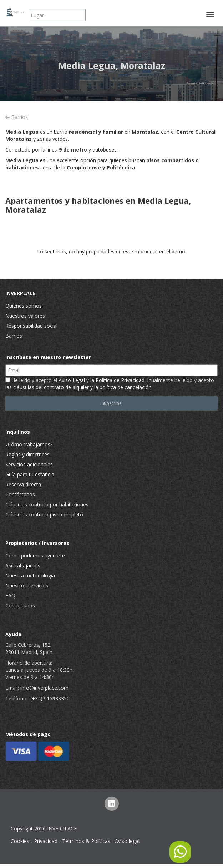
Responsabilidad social (31, 326)
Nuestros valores (25, 316)
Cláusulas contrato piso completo (44, 514)
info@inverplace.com (44, 688)
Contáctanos (20, 494)
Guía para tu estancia (30, 474)
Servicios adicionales (29, 464)
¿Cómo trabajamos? (29, 444)
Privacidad (46, 841)
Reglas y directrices (27, 454)
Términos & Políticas (86, 841)
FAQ (10, 596)
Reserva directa (23, 484)
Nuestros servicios (27, 586)
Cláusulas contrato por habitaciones (47, 504)
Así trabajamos (23, 566)
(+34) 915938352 (50, 698)
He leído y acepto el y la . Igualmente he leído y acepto (110, 384)
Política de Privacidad (120, 380)
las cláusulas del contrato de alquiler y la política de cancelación (78, 387)
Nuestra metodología (30, 576)
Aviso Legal (72, 380)
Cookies (20, 841)
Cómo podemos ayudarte (35, 555)
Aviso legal (127, 841)
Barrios (17, 117)
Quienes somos (24, 306)
